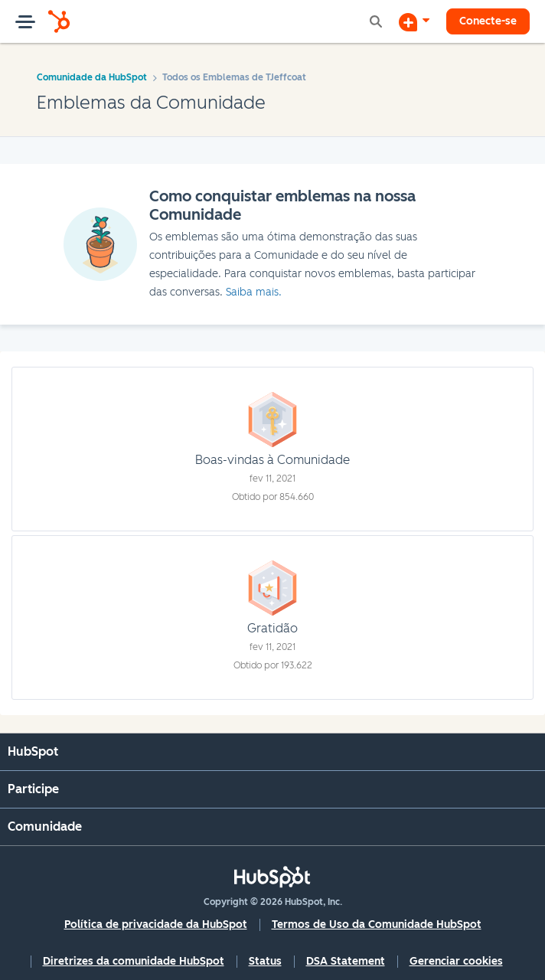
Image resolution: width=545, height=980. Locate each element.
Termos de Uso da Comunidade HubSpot (377, 924)
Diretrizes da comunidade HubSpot (134, 961)
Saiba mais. (254, 292)
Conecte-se (488, 21)
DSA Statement (346, 961)
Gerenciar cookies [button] (456, 961)
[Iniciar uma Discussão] (414, 21)
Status (265, 961)
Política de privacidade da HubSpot (156, 924)
